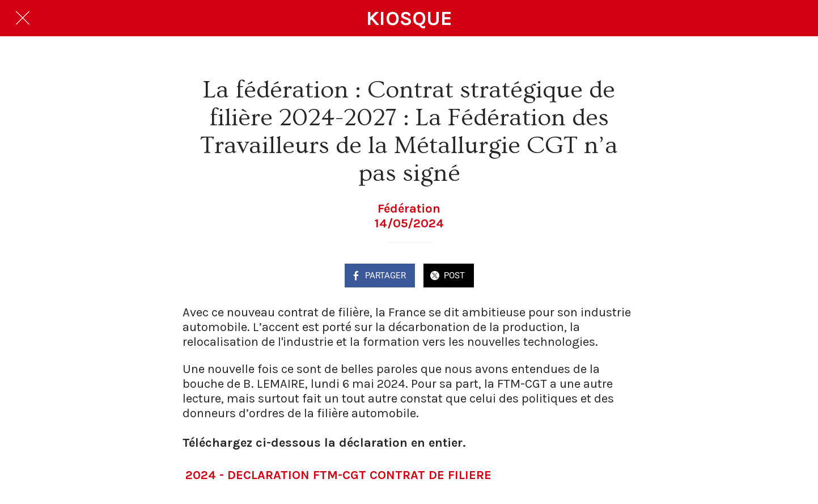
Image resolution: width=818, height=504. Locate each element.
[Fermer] (23, 18)
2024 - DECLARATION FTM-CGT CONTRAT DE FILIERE (338, 475)
